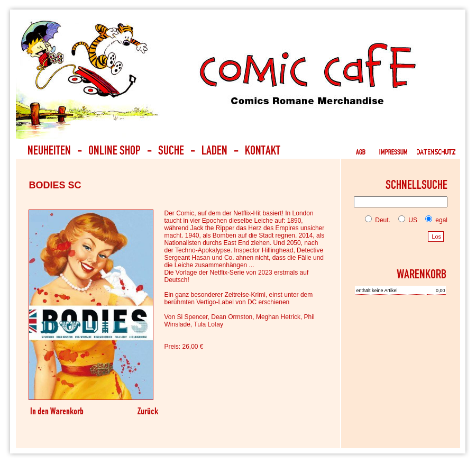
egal (434, 220)
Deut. (378, 220)
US (406, 220)
